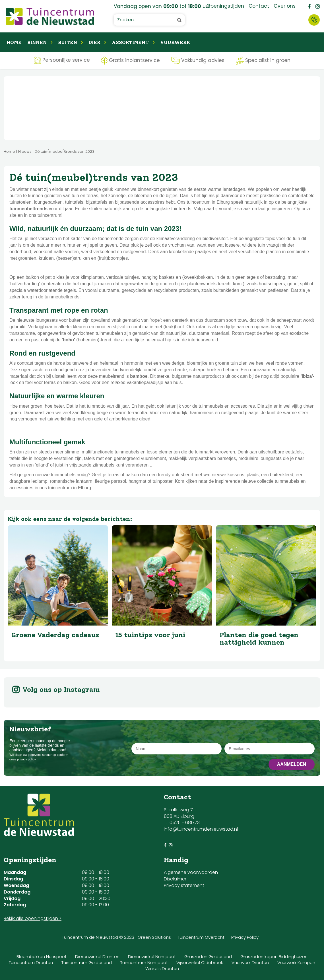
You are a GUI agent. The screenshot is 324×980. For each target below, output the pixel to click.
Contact (314, 20)
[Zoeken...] (149, 20)
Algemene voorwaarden (191, 872)
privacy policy (26, 759)
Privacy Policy (245, 937)
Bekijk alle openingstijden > (33, 918)
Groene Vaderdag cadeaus (55, 635)
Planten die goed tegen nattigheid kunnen (259, 638)
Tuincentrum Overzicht (201, 937)
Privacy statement (184, 885)
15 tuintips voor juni (150, 635)
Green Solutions (154, 937)
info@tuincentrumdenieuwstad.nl (201, 829)
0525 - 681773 (185, 823)
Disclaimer (175, 879)
